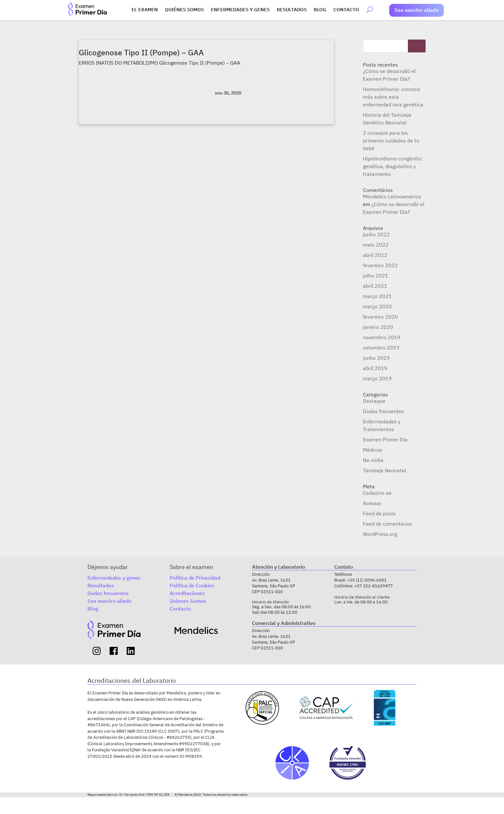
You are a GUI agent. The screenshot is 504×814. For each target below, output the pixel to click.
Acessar (372, 503)
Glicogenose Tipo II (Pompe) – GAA (141, 52)
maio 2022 (376, 245)
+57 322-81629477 (373, 586)
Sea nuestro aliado (417, 10)
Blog (320, 10)
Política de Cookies (192, 585)
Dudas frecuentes (383, 411)
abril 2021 (375, 286)
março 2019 (377, 378)
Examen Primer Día (385, 439)
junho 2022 (376, 234)
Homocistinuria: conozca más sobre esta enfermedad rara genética (393, 97)
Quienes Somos (188, 601)
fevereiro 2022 (380, 265)
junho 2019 (376, 358)
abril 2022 (375, 255)
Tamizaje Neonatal (384, 470)
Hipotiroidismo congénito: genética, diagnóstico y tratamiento (393, 166)
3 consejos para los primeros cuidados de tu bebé (391, 140)
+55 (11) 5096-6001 (367, 580)
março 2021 (377, 296)
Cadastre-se (377, 493)
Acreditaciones (187, 593)
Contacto (346, 10)
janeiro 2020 (378, 327)
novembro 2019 (382, 337)
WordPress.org (380, 534)
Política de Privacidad (195, 578)
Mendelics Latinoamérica (392, 196)
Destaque (374, 401)
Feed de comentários (387, 524)
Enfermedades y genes (240, 10)
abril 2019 (375, 368)
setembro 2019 (381, 348)
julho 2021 (376, 276)
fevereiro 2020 (380, 317)
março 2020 (377, 306)
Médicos (373, 450)
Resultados (292, 10)
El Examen (145, 10)
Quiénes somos (184, 10)
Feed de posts (379, 513)
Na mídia (373, 460)
